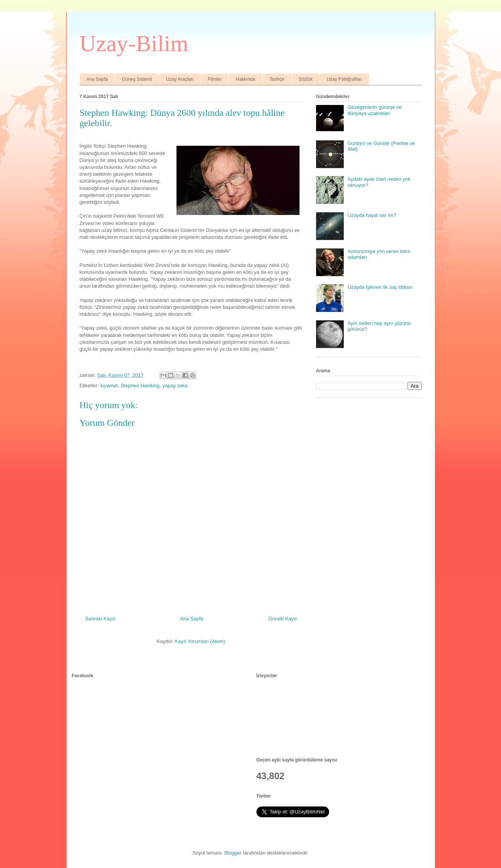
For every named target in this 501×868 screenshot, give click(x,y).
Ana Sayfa (97, 79)
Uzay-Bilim (134, 43)
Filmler (215, 79)
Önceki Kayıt (283, 619)
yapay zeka (175, 386)
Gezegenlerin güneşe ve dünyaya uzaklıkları (375, 110)
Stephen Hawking (140, 386)
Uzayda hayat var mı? (372, 215)
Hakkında (246, 79)
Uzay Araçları (180, 79)
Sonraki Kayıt (100, 619)
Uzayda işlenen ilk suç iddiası (380, 287)
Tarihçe (277, 79)
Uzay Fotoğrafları (345, 79)
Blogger (233, 853)
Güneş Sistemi (137, 79)
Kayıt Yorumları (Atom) (200, 641)
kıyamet (109, 386)
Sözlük (306, 79)
